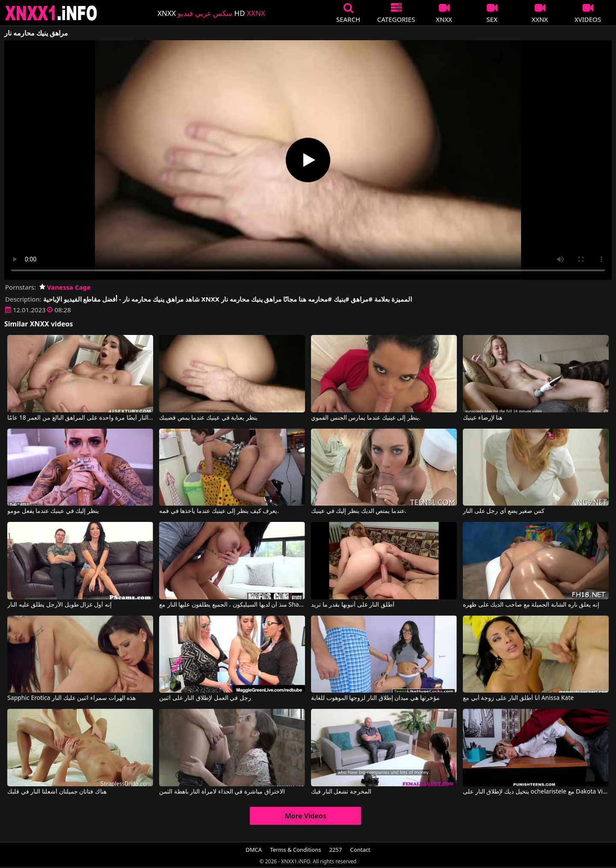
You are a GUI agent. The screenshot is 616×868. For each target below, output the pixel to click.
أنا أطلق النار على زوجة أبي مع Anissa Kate (518, 698)
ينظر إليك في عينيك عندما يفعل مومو (53, 511)
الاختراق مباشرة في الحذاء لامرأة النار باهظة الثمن (222, 792)
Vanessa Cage (65, 287)
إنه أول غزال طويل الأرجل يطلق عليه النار (59, 605)
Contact (360, 850)
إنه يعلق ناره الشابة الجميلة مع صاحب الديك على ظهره (531, 605)
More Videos (306, 816)
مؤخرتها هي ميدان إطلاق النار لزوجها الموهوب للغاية (375, 698)
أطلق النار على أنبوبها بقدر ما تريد (353, 605)
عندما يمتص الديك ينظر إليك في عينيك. (359, 511)
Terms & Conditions (295, 850)
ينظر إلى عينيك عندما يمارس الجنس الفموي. (366, 418)
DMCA (254, 850)
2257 (336, 850)
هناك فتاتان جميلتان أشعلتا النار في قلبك (57, 792)
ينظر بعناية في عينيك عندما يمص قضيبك (208, 418)
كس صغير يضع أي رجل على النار (504, 511)
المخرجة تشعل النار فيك (341, 792)
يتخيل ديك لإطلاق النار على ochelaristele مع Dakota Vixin (536, 792)
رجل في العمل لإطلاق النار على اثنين (205, 698)
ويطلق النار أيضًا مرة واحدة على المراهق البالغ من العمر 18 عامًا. (80, 418)
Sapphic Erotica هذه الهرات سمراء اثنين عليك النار (71, 698)
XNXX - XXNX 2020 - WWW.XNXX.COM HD (51, 13)
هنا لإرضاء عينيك (483, 418)
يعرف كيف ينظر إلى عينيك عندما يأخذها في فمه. (219, 511)
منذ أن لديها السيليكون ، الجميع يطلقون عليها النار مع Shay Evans (232, 605)
